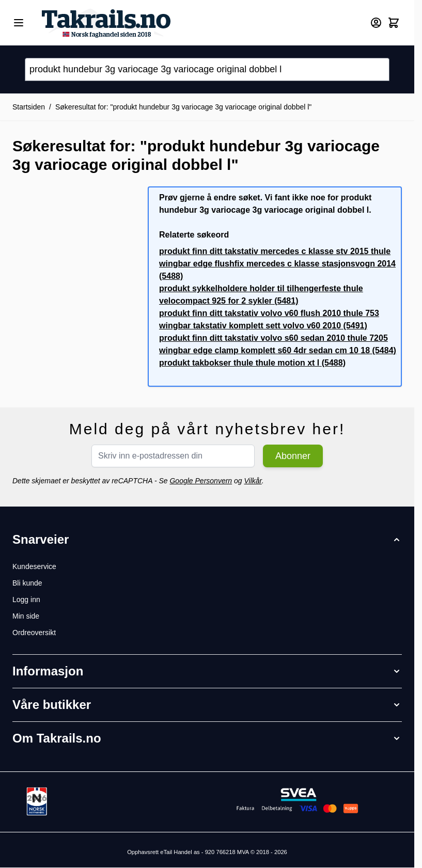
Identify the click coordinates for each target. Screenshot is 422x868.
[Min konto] (376, 23)
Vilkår (253, 481)
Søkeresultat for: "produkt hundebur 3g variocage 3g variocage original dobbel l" (183, 107)
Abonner (293, 456)
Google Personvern (201, 481)
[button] (207, 540)
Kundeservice (34, 566)
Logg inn (26, 599)
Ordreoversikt (34, 633)
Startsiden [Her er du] (29, 107)
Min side (26, 616)
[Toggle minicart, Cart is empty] (394, 23)
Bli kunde (27, 583)
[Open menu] (19, 23)
